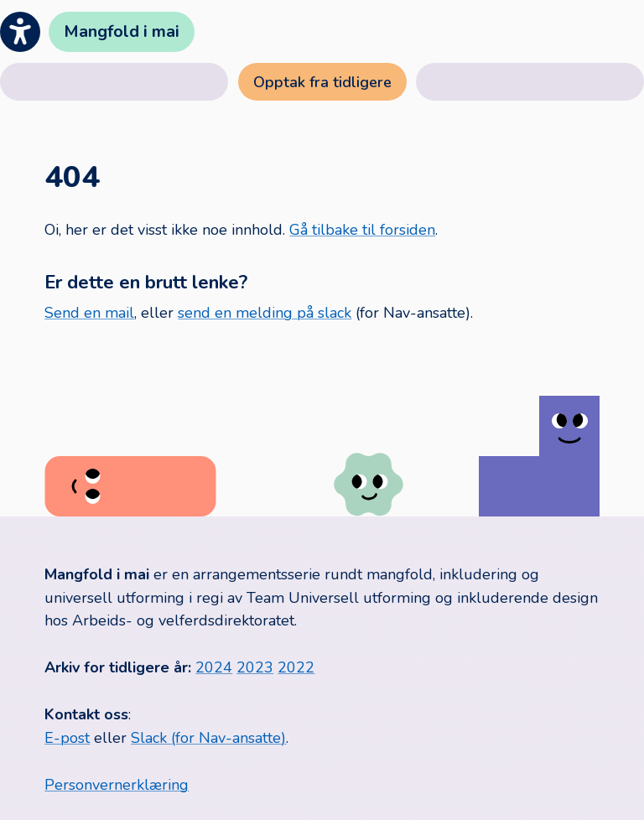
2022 (296, 667)
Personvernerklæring (117, 785)
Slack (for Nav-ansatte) (208, 738)
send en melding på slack (265, 313)
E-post (67, 738)
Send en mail (89, 313)
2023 (255, 667)
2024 (214, 667)
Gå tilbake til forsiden (362, 230)
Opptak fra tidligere (322, 82)
